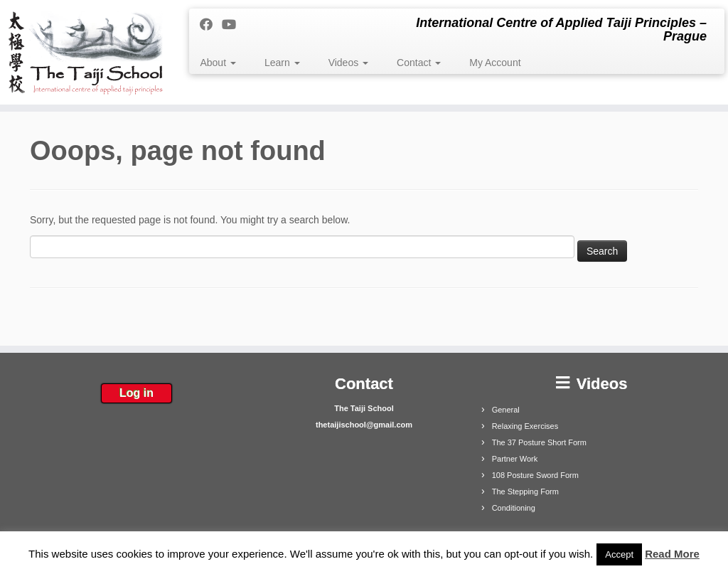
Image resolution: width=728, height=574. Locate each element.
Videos (348, 63)
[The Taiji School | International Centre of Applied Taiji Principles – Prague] (85, 52)
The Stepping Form (525, 491)
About (218, 63)
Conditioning (514, 508)
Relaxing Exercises (525, 426)
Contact (419, 63)
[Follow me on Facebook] (211, 25)
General (506, 410)
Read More (672, 554)
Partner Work (515, 459)
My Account (495, 63)
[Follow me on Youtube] (234, 25)
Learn (282, 63)
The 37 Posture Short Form (539, 442)
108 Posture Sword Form (535, 475)
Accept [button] (619, 554)
